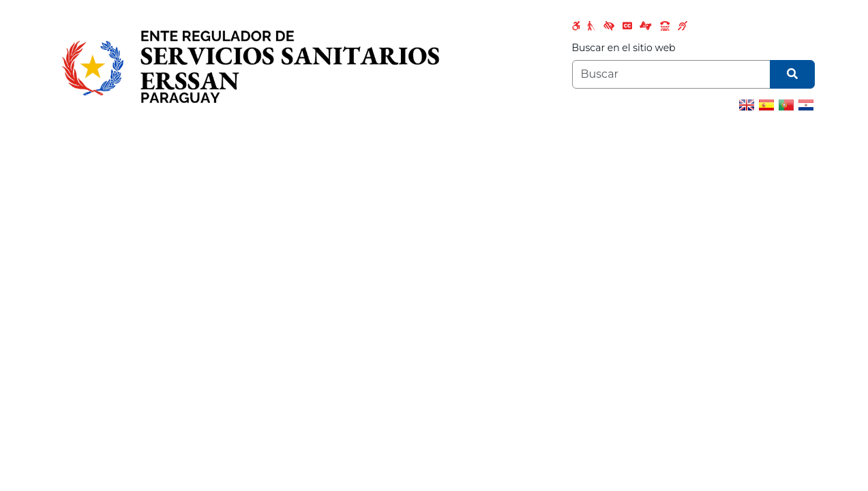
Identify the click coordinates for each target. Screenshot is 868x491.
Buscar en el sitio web (624, 48)
